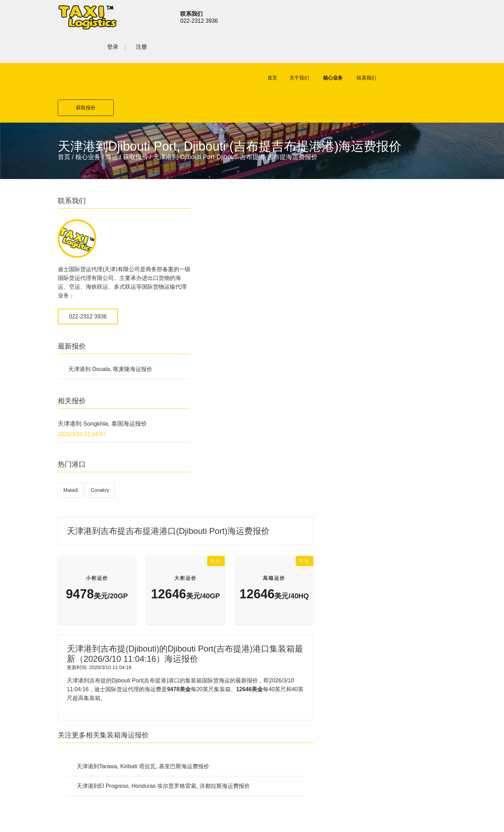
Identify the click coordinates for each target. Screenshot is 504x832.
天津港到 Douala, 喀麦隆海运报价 (110, 311)
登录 (412, 16)
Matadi (71, 432)
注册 (441, 16)
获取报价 (418, 49)
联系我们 (358, 49)
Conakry (100, 432)
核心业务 (324, 49)
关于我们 (290, 49)
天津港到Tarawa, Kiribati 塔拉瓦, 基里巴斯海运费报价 (276, 388)
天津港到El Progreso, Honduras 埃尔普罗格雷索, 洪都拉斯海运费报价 (296, 407)
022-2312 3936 (88, 258)
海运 (112, 99)
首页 (264, 49)
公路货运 (181, 565)
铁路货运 (181, 577)
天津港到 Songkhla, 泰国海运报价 (102, 366)
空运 (175, 540)
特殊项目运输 (187, 589)
